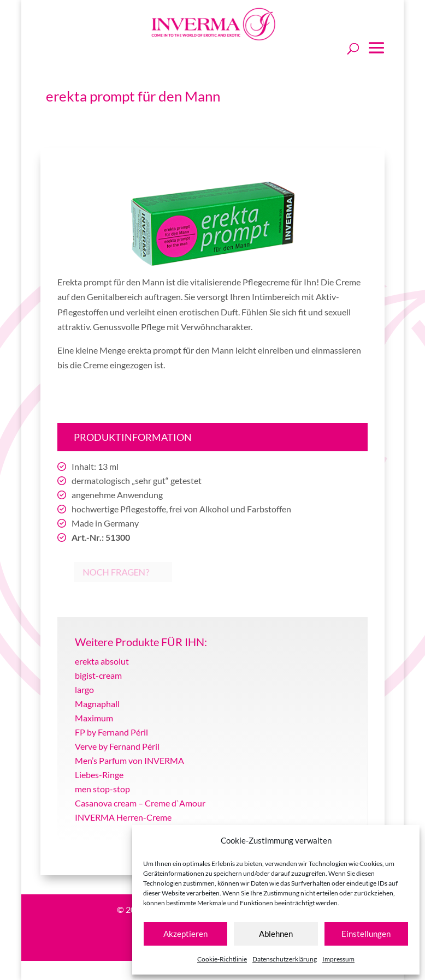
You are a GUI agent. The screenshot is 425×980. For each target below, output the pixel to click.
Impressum (338, 959)
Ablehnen (276, 934)
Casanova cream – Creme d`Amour (140, 803)
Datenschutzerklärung (285, 959)
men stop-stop (102, 789)
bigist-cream (98, 675)
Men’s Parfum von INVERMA (129, 760)
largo (84, 689)
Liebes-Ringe (99, 775)
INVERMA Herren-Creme (123, 817)
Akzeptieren (185, 934)
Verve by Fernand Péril (117, 746)
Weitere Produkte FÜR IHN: (141, 642)
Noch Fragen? (104, 572)
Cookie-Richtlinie (222, 959)
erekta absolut (102, 661)
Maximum (94, 718)
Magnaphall (97, 704)
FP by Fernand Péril (111, 732)
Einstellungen (366, 934)
